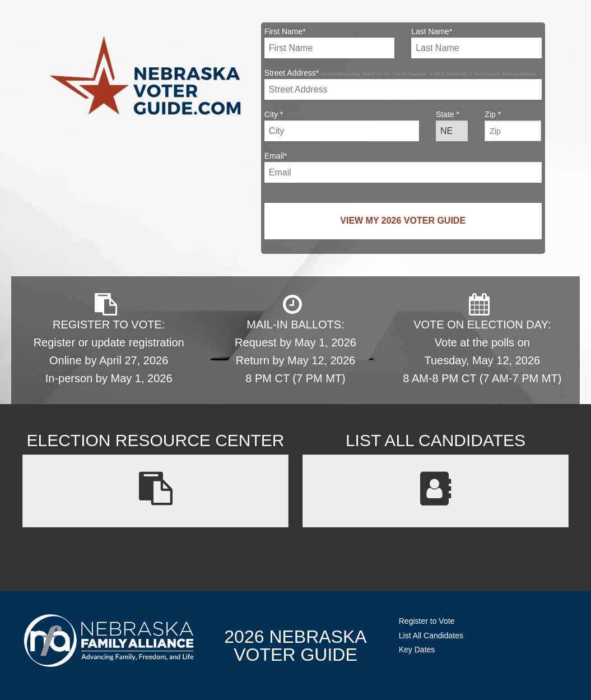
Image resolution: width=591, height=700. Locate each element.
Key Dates (417, 650)
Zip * (513, 126)
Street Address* (403, 84)
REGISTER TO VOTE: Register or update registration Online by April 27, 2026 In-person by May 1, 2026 (109, 339)
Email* (403, 167)
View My (403, 221)
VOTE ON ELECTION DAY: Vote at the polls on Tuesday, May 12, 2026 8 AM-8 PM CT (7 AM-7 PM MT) (482, 339)
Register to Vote (427, 621)
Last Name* (476, 43)
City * (342, 126)
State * (452, 126)
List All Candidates (431, 636)
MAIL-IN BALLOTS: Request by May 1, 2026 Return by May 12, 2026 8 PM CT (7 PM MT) (295, 339)
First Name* (329, 43)
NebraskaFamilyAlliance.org (109, 640)
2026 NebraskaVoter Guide (295, 646)
